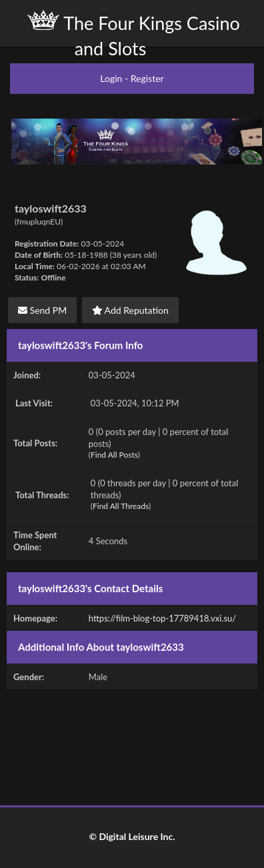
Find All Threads (121, 506)
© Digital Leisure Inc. (132, 836)
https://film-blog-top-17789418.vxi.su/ (162, 618)
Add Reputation (130, 310)
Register (147, 78)
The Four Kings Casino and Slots (134, 35)
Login (111, 78)
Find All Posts (114, 455)
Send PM (42, 310)
